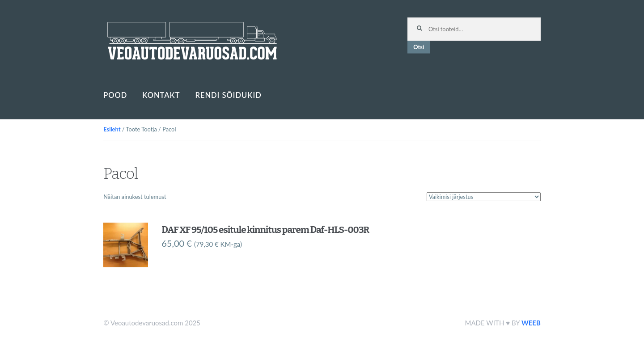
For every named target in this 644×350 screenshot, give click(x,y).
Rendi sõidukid (228, 95)
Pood (115, 95)
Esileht (112, 129)
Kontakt (161, 95)
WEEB (531, 323)
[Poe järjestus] (484, 197)
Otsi (419, 47)
